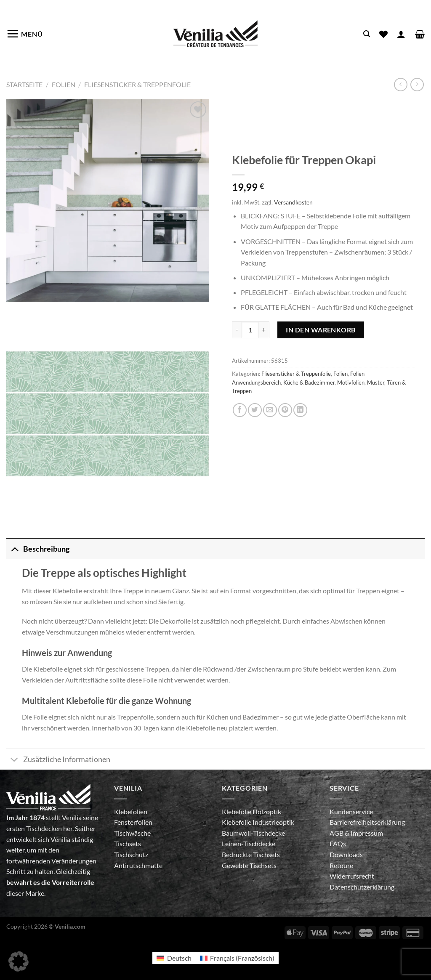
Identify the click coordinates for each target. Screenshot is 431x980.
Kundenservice (351, 811)
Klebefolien (131, 811)
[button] (19, 961)
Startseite (24, 84)
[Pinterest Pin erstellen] (285, 410)
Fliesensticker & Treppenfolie (137, 84)
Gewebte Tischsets (249, 865)
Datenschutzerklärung (362, 887)
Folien (64, 84)
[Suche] (367, 34)
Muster (376, 382)
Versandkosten (293, 202)
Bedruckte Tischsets (251, 854)
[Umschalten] (15, 549)
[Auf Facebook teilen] (240, 410)
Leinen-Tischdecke (249, 843)
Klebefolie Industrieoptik (258, 822)
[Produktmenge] (250, 330)
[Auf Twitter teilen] (255, 410)
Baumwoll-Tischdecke (253, 833)
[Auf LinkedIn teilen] (300, 410)
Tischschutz (131, 854)
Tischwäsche (132, 833)
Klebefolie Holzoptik (251, 811)
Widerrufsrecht (352, 876)
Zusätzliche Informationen (58, 760)
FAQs (338, 843)
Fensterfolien (133, 822)
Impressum (367, 833)
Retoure (341, 865)
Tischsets (128, 843)
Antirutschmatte (138, 865)
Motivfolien (351, 382)
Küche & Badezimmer (309, 382)
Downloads (346, 854)
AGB (337, 833)
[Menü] (25, 34)
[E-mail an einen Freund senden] (270, 410)
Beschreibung (38, 549)
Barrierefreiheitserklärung (367, 822)
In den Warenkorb (321, 330)
